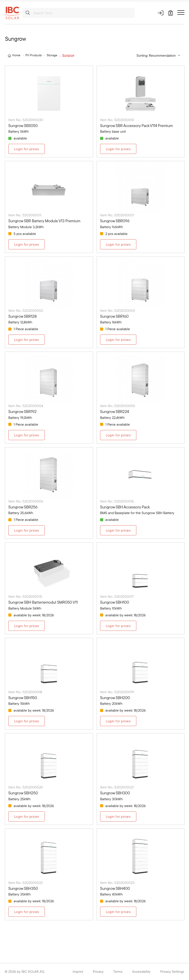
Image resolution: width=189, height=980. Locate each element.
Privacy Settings (172, 971)
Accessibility (141, 971)
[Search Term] (78, 13)
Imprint (78, 971)
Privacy (98, 971)
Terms (118, 971)
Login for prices (27, 149)
